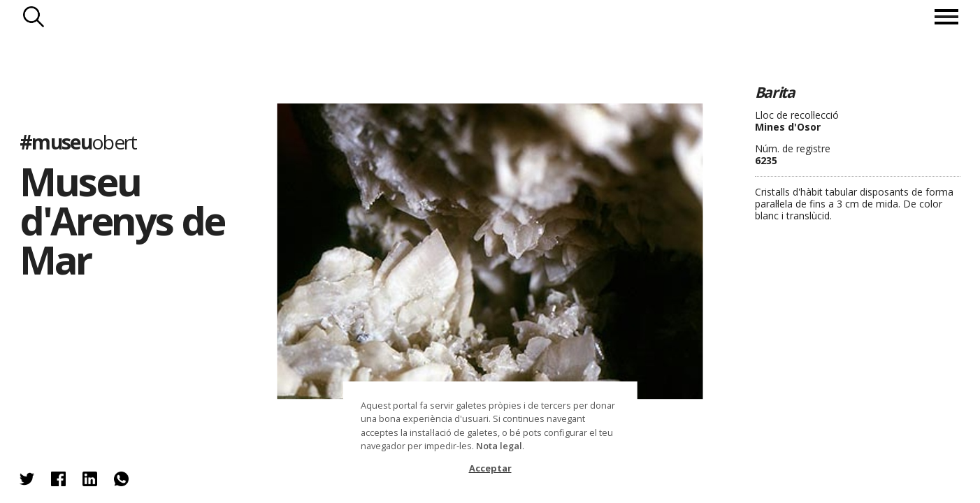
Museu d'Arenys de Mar (122, 220)
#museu (78, 142)
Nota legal (499, 446)
